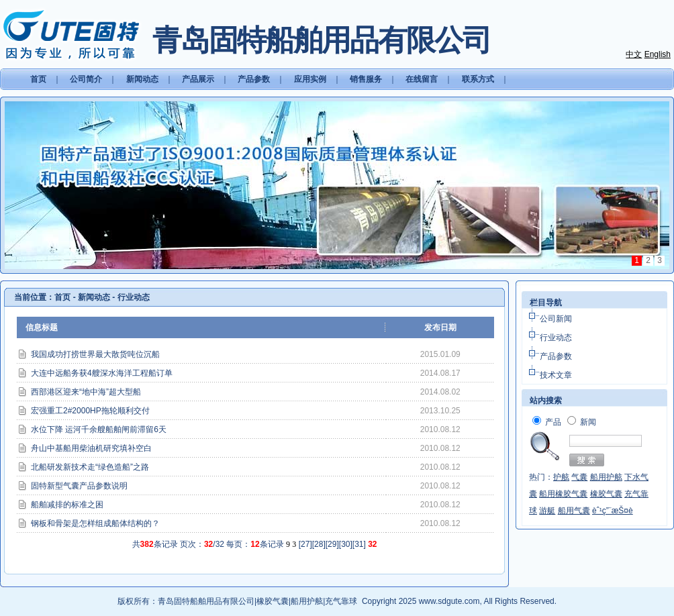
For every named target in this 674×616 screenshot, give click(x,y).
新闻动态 (142, 79)
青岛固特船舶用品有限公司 (206, 601)
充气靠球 (341, 601)
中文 (634, 54)
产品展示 (198, 79)
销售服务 (366, 79)
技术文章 (556, 375)
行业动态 (134, 297)
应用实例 (310, 79)
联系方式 (478, 79)
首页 (38, 79)
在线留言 (422, 79)
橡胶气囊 (273, 601)
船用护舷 (307, 601)
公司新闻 (556, 319)
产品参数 (254, 79)
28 (319, 544)
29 (332, 544)
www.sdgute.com (449, 601)
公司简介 (86, 79)
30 (345, 544)
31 (359, 544)
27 (305, 544)
